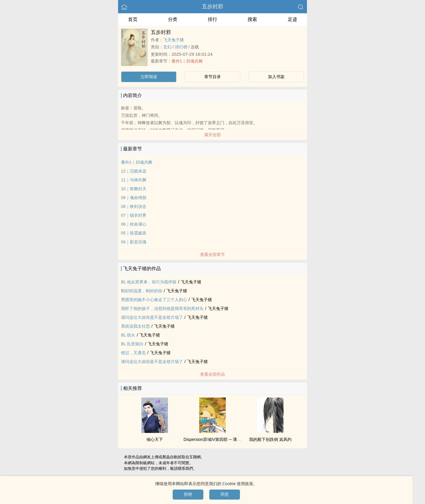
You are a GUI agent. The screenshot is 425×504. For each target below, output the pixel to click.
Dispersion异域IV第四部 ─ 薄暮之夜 (216, 439)
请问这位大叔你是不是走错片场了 (152, 317)
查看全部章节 (212, 255)
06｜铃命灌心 (134, 224)
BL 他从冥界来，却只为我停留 (149, 282)
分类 (173, 19)
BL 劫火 (128, 335)
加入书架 (276, 77)
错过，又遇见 (133, 353)
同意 (225, 494)
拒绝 (188, 494)
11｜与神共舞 (134, 180)
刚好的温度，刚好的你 (142, 291)
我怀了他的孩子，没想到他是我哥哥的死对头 (162, 308)
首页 (133, 19)
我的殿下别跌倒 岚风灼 (270, 439)
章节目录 (212, 77)
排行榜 (181, 47)
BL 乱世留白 (132, 344)
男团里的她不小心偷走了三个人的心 (154, 300)
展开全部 (212, 135)
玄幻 (167, 47)
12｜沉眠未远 (134, 171)
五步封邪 (212, 6)
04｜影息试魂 (134, 242)
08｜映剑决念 (134, 206)
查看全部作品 (212, 374)
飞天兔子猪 (174, 40)
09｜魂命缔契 (134, 198)
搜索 (252, 19)
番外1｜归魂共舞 (187, 61)
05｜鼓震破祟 (134, 233)
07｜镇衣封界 (134, 215)
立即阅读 (149, 77)
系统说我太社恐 (135, 326)
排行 (212, 19)
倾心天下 (155, 439)
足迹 (292, 19)
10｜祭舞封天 (134, 189)
